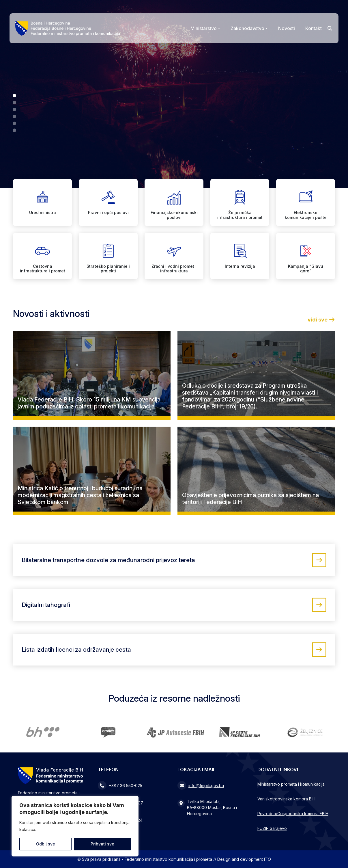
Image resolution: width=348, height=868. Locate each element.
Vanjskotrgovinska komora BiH (286, 799)
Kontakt (314, 28)
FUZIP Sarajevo (272, 828)
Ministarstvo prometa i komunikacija (291, 784)
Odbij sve (46, 844)
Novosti (287, 28)
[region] (75, 826)
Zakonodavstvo (247, 28)
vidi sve (321, 320)
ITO (267, 859)
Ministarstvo (204, 28)
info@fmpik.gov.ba (206, 786)
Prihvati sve (102, 844)
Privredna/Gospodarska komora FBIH (293, 814)
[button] (14, 96)
